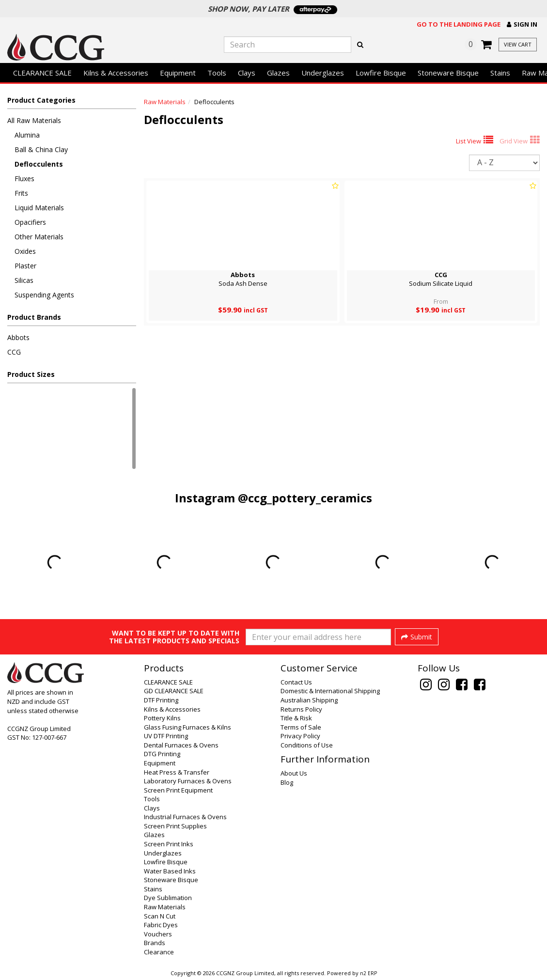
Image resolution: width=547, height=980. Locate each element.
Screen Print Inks (169, 844)
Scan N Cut (160, 916)
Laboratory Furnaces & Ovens (188, 781)
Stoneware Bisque (448, 73)
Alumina (27, 135)
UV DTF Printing (166, 736)
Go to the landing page (459, 24)
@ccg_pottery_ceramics (305, 498)
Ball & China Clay (41, 149)
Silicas (24, 280)
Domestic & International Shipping (330, 691)
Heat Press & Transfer (177, 772)
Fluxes (24, 179)
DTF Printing (161, 700)
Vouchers (158, 934)
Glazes (278, 73)
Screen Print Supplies (175, 826)
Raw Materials (165, 102)
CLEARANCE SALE (42, 73)
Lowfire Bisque (381, 73)
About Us (294, 773)
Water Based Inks (170, 871)
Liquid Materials (39, 208)
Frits (21, 193)
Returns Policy (301, 709)
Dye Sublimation (168, 898)
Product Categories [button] (41, 100)
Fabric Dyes (161, 925)
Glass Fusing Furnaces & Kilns (188, 727)
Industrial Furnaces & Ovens (185, 817)
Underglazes (323, 73)
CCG (14, 352)
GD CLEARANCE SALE (174, 691)
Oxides (25, 251)
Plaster (25, 266)
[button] (522, 24)
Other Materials (39, 237)
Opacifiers (30, 222)
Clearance (159, 952)
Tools (217, 73)
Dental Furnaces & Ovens (181, 745)
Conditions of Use (307, 745)
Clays (247, 73)
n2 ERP (368, 973)
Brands (155, 943)
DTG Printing (162, 754)
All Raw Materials (34, 120)
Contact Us (296, 682)
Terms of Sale (301, 727)
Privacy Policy (300, 736)
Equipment (178, 73)
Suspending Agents (44, 295)
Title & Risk (296, 718)
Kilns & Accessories (116, 73)
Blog (287, 782)
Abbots (18, 337)
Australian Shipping (309, 700)
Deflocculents (39, 164)
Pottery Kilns (162, 718)
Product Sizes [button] (31, 374)
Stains (500, 73)
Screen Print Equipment (178, 790)
